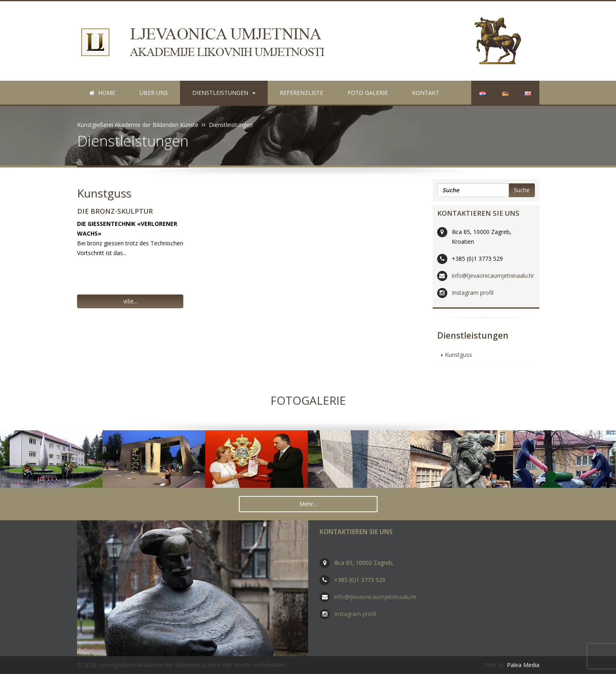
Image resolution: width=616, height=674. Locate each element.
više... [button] (130, 301)
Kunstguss (104, 193)
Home (102, 93)
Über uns (154, 93)
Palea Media (523, 665)
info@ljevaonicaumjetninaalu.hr (493, 276)
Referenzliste (302, 93)
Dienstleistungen (224, 93)
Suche (522, 190)
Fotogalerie (308, 400)
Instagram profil (473, 293)
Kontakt (426, 93)
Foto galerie (368, 93)
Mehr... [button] (308, 504)
